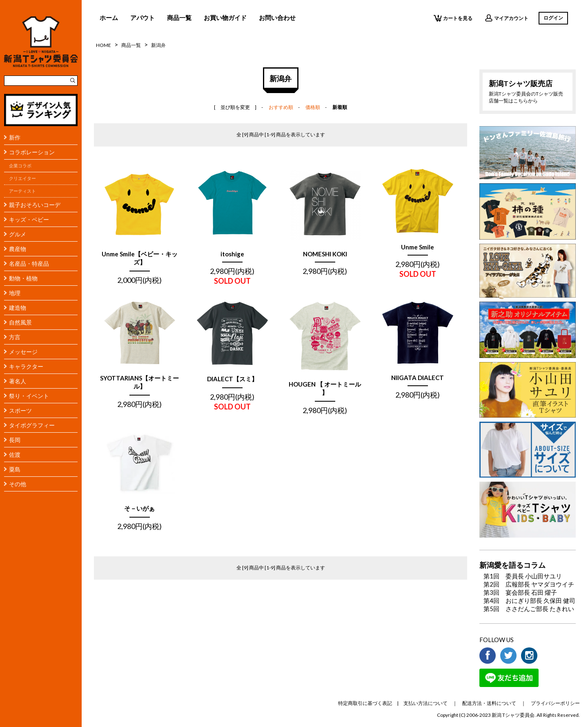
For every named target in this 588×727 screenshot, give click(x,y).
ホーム (109, 18)
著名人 (18, 381)
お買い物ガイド (225, 18)
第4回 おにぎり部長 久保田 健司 (529, 600)
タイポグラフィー (32, 425)
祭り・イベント (29, 396)
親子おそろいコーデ (35, 205)
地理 (15, 293)
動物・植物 (23, 278)
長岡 (15, 440)
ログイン (553, 18)
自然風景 (20, 322)
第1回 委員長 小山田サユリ (523, 576)
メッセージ (23, 352)
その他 (18, 484)
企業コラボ (20, 166)
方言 (15, 337)
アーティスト (22, 191)
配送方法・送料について (489, 703)
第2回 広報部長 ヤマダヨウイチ (529, 584)
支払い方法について (425, 703)
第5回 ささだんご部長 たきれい (529, 609)
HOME (104, 45)
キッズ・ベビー (29, 219)
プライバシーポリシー (555, 703)
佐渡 (15, 455)
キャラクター (26, 366)
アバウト (143, 18)
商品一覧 (179, 18)
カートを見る (453, 18)
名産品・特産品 (29, 263)
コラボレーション (32, 152)
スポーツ (20, 410)
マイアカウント (507, 18)
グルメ (18, 234)
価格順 (313, 107)
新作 (15, 137)
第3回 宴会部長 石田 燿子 (520, 592)
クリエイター (22, 178)
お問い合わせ (277, 18)
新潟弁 (158, 45)
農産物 (18, 249)
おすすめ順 (281, 107)
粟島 (15, 469)
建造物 (18, 308)
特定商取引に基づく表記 (365, 703)
